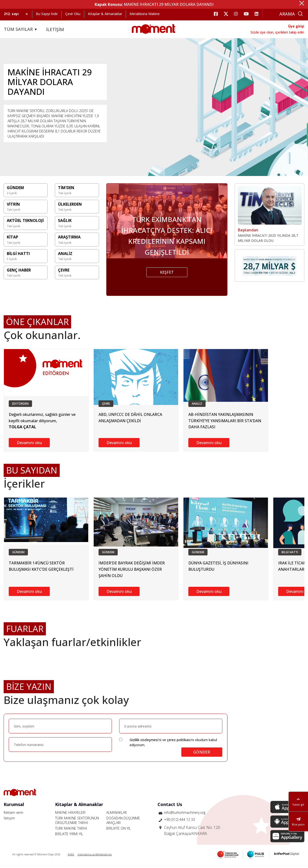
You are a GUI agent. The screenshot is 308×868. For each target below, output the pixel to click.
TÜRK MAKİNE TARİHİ (71, 831)
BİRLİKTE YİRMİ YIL (69, 836)
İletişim (9, 820)
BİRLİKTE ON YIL (119, 831)
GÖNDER (202, 754)
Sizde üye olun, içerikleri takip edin (277, 32)
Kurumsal (14, 807)
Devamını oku (29, 445)
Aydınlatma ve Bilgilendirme (95, 857)
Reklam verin (13, 815)
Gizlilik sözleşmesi (144, 742)
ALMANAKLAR (117, 815)
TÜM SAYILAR (21, 29)
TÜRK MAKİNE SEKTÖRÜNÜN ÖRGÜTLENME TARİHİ (77, 823)
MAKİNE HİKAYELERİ (70, 815)
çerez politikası (179, 742)
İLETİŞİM (55, 29)
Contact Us (170, 807)
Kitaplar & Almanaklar (105, 14)
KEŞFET (167, 275)
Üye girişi (296, 26)
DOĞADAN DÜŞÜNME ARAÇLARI (123, 823)
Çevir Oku (73, 14)
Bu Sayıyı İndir (47, 14)
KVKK (71, 857)
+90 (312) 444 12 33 (179, 822)
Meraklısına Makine (145, 14)
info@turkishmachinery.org (185, 815)
